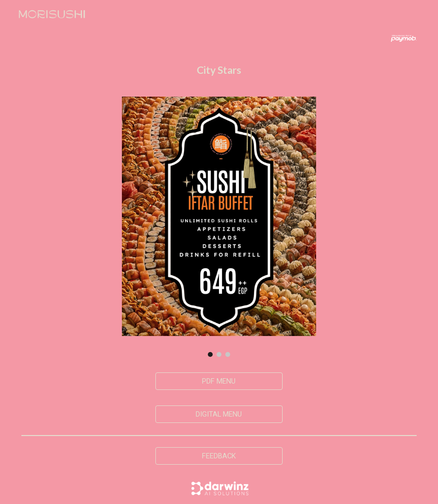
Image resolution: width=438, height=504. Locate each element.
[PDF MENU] (219, 381)
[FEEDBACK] (219, 456)
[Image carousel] (219, 227)
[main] (219, 70)
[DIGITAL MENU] (219, 414)
